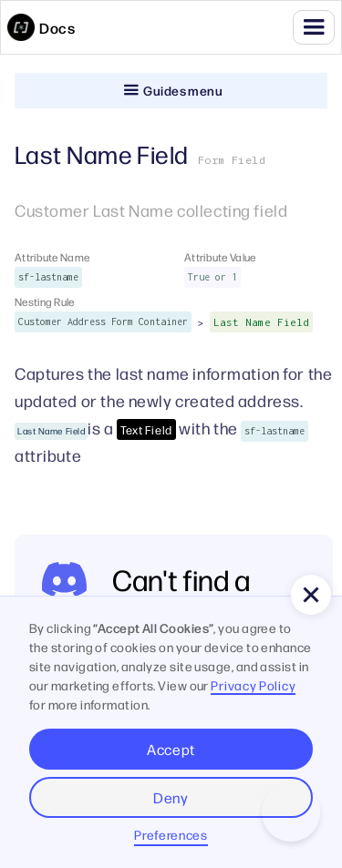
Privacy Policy (253, 685)
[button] (314, 27)
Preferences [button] (171, 834)
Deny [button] (171, 797)
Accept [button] (171, 749)
